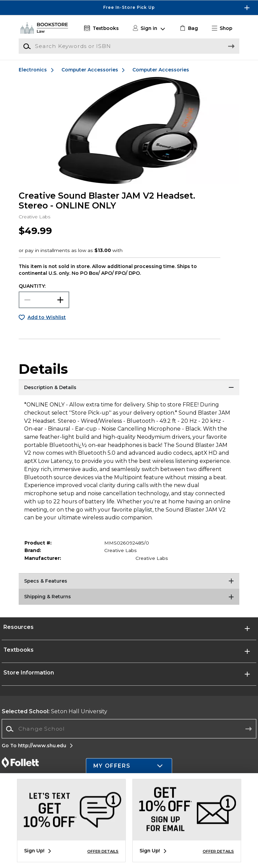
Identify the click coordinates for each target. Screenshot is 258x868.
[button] (225, 28)
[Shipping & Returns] (129, 597)
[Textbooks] (100, 28)
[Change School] (129, 729)
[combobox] (129, 729)
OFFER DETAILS (103, 851)
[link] (188, 28)
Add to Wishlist (47, 317)
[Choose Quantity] (44, 300)
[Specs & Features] (129, 582)
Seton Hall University (54, 711)
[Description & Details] (129, 388)
